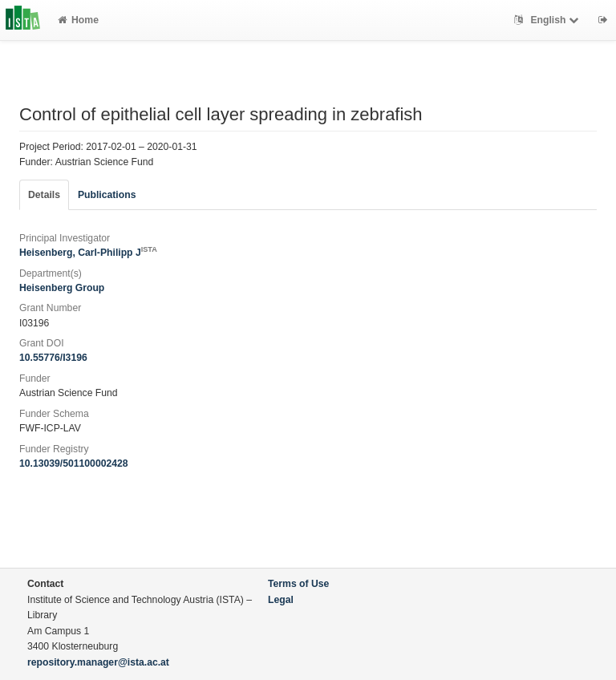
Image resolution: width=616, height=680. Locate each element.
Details (44, 195)
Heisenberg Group (62, 288)
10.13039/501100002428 (74, 463)
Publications (107, 195)
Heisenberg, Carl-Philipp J (88, 253)
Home (78, 20)
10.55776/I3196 (53, 358)
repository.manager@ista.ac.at (98, 662)
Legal (281, 600)
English (548, 20)
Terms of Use (298, 584)
